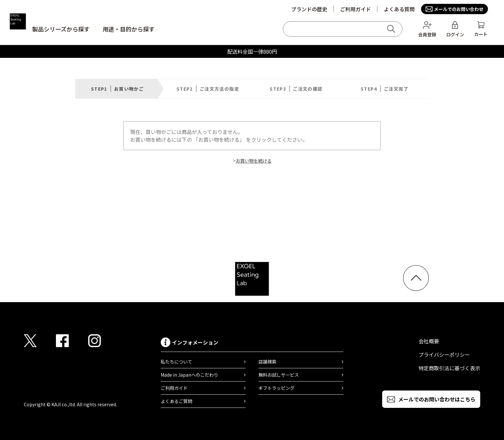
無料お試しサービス (279, 375)
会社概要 (429, 341)
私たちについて (176, 362)
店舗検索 (267, 362)
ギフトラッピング (276, 388)
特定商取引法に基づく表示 (449, 368)
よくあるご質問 (176, 401)
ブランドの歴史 (309, 9)
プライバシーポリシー (444, 355)
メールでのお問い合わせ (459, 9)
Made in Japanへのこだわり (189, 375)
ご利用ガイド (355, 9)
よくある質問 (399, 9)
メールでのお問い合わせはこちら (437, 399)
